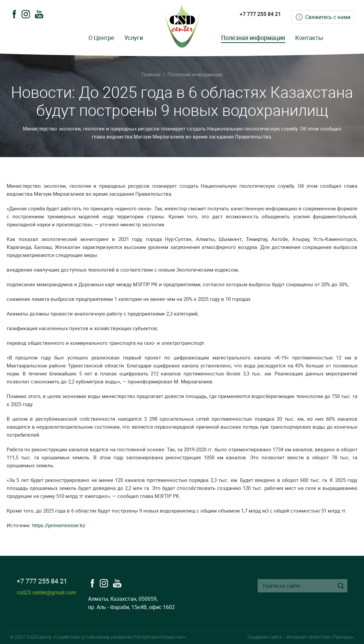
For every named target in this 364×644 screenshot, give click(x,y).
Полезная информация (253, 38)
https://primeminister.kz (59, 525)
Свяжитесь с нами (328, 17)
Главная (151, 74)
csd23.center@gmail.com (46, 592)
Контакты (309, 38)
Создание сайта (265, 637)
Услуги (134, 38)
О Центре (101, 38)
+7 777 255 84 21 (260, 14)
